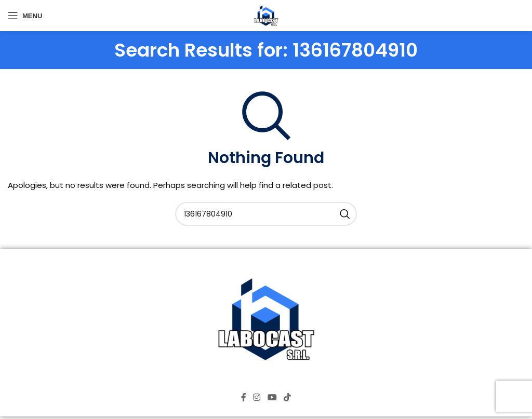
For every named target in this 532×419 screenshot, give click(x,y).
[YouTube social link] (272, 397)
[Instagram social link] (257, 397)
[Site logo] (266, 15)
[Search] (266, 214)
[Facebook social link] (243, 397)
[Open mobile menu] (25, 16)
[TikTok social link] (287, 397)
